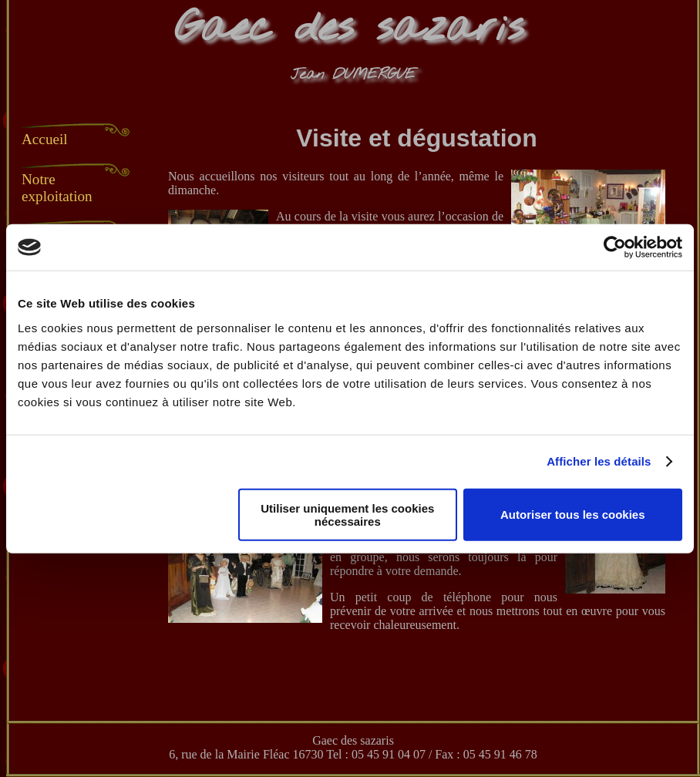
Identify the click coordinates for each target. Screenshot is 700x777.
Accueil (45, 139)
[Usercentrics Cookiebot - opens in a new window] (615, 247)
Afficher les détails (599, 461)
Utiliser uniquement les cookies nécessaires (347, 514)
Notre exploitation (57, 188)
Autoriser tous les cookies (573, 515)
